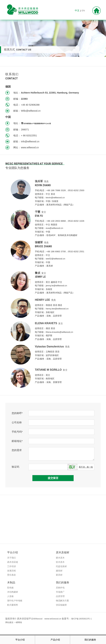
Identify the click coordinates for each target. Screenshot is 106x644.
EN (83, 11)
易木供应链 (13, 562)
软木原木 (61, 562)
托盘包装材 (62, 566)
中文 (77, 11)
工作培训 (12, 566)
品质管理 (61, 597)
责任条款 (12, 575)
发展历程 (12, 571)
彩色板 (11, 588)
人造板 (11, 597)
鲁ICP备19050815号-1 (83, 620)
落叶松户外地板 (15, 601)
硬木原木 (61, 558)
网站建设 (10, 623)
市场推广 (61, 593)
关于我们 (12, 558)
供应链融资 (62, 606)
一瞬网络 (20, 623)
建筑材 (59, 571)
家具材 (59, 575)
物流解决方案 (63, 601)
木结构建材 (13, 593)
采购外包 (61, 588)
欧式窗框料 (13, 606)
